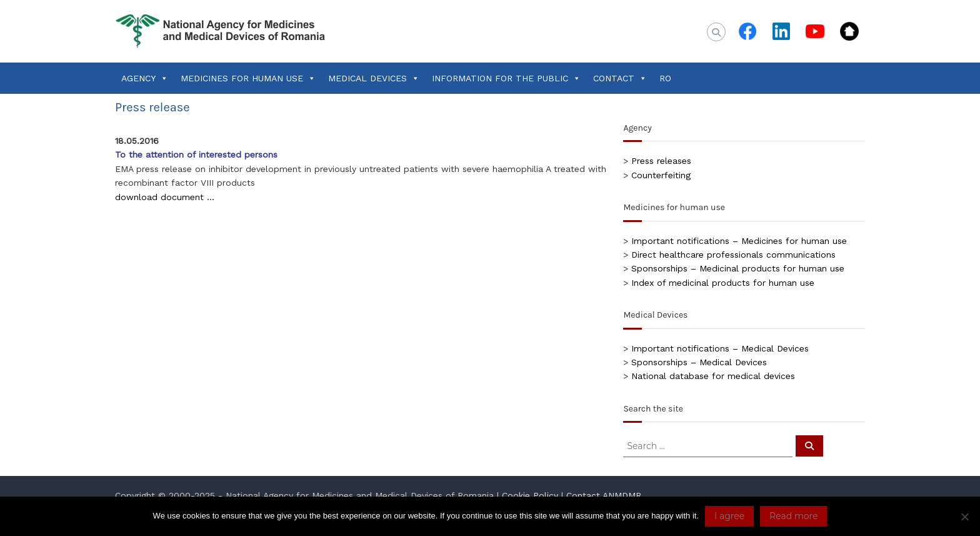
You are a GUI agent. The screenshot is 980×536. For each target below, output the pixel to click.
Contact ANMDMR (604, 495)
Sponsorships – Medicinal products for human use (738, 268)
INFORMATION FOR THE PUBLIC (506, 78)
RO (665, 78)
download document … (165, 197)
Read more (793, 516)
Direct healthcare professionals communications (733, 255)
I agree (729, 516)
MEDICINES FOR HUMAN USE (248, 78)
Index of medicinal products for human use (723, 283)
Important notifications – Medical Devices (720, 348)
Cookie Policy (530, 495)
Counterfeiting (661, 175)
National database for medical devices (713, 376)
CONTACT (620, 78)
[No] (964, 517)
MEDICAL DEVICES (374, 78)
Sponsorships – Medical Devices (699, 362)
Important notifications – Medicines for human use (739, 241)
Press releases (661, 161)
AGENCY (145, 78)
